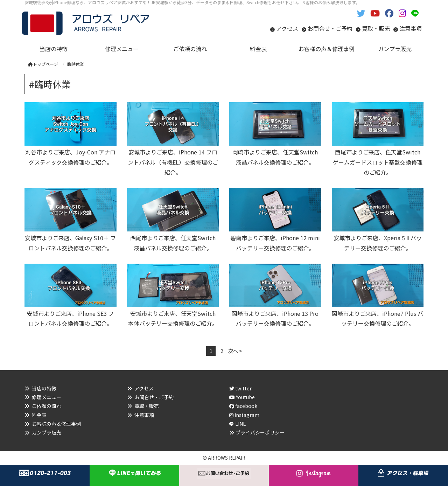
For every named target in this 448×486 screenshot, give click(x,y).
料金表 (39, 415)
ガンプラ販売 (47, 432)
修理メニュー (47, 397)
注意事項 (411, 28)
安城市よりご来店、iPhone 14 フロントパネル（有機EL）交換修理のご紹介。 (173, 162)
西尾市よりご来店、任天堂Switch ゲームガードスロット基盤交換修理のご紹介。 (378, 162)
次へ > (235, 351)
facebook (243, 406)
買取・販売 (376, 28)
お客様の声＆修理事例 (56, 424)
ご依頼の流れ (47, 406)
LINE (241, 424)
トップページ (43, 64)
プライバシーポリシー (260, 432)
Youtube (242, 397)
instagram (244, 415)
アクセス (287, 28)
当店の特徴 (44, 388)
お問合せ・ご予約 (330, 28)
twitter (240, 388)
